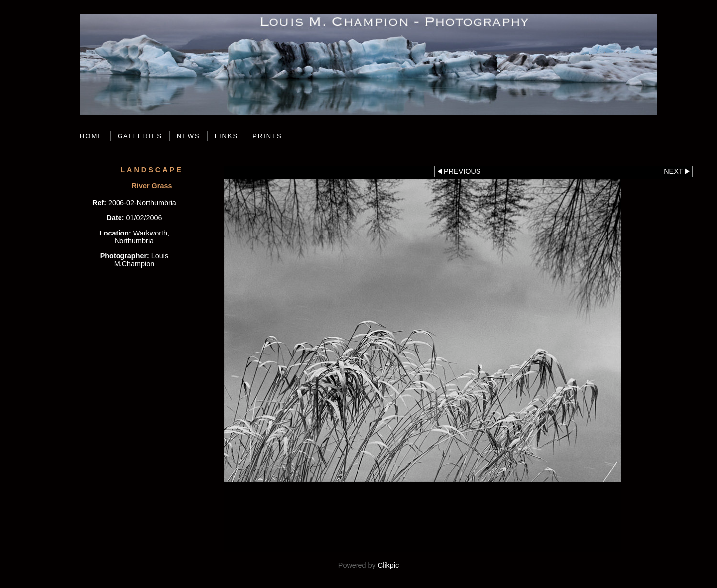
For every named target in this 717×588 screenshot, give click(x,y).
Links (226, 136)
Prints (267, 136)
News (188, 136)
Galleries (140, 136)
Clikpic (388, 565)
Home (91, 136)
